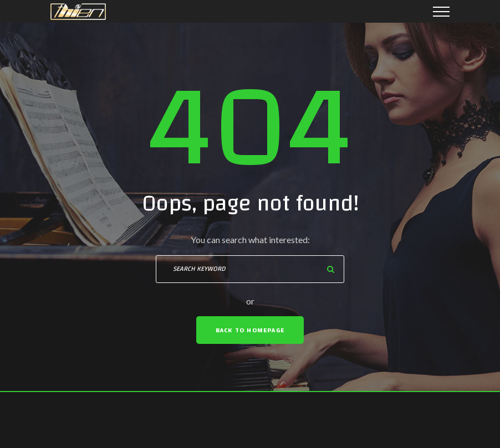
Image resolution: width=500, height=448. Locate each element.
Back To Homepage (250, 330)
